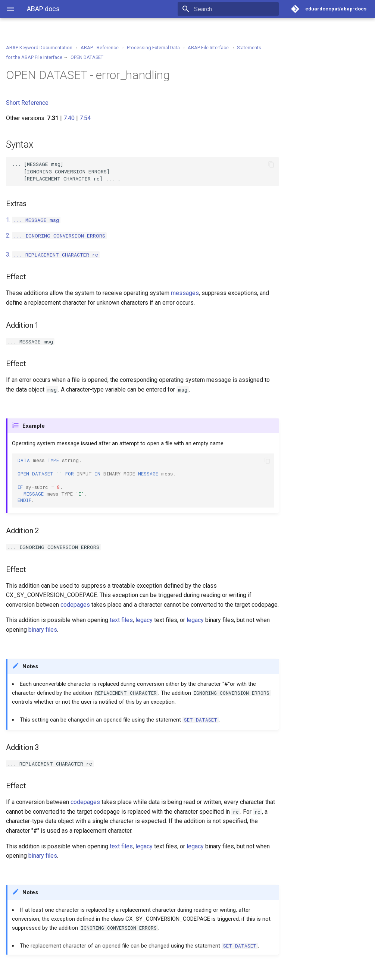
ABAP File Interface (208, 48)
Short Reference (27, 103)
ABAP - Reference (100, 48)
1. (33, 220)
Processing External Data (153, 48)
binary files (43, 630)
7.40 (69, 118)
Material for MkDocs (51, 972)
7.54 (85, 118)
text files (121, 620)
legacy (144, 620)
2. (56, 235)
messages (185, 293)
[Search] (235, 9)
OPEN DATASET (87, 57)
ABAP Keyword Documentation (39, 48)
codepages (75, 605)
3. (53, 255)
